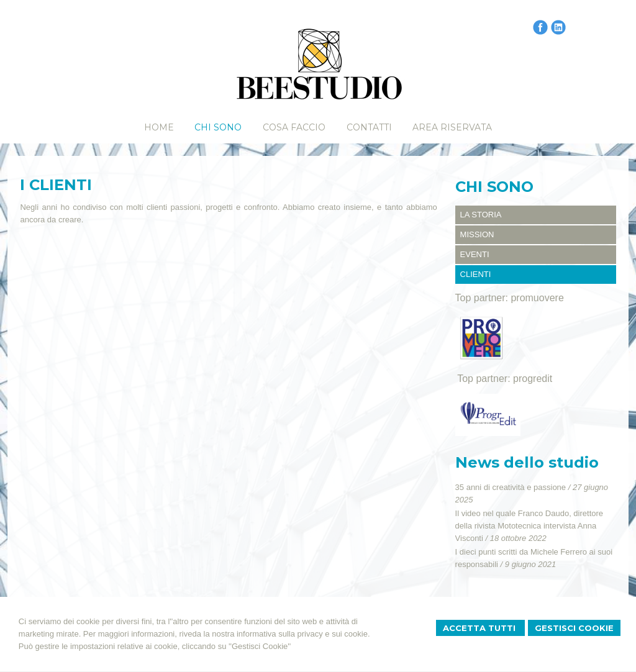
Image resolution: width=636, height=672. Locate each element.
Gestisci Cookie (574, 628)
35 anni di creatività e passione (511, 487)
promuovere (537, 298)
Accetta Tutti (480, 628)
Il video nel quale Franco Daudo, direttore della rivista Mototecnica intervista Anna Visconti (529, 526)
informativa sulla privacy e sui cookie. (303, 634)
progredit (533, 379)
